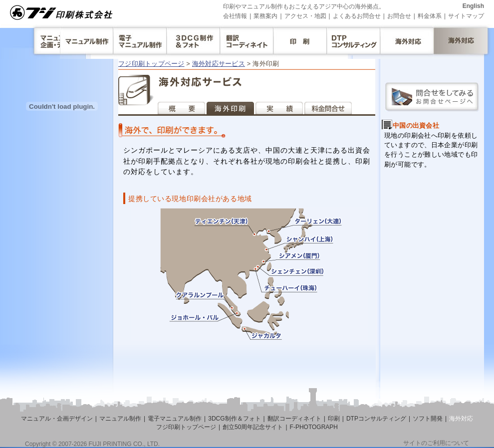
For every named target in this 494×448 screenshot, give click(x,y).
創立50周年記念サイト (253, 427)
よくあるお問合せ (357, 16)
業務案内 (265, 16)
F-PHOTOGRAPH (314, 427)
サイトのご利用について (436, 443)
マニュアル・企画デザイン (57, 419)
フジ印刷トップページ (151, 64)
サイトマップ (466, 16)
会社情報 (235, 16)
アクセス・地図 (305, 16)
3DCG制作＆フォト (234, 419)
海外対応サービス (219, 64)
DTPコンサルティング (376, 419)
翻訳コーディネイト (294, 419)
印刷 (334, 419)
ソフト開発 (428, 419)
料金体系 (430, 16)
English (473, 6)
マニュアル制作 (120, 419)
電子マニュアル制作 (175, 419)
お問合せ (399, 16)
